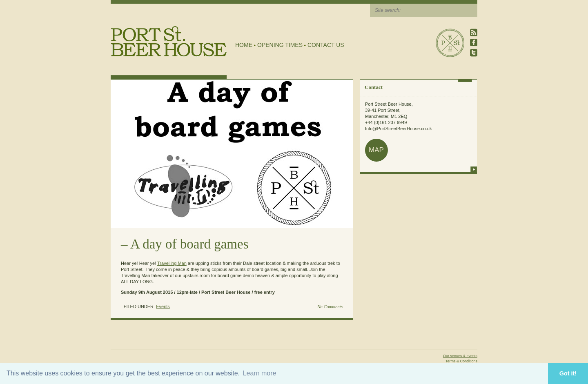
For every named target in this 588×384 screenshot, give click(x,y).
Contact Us (326, 45)
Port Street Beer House (450, 43)
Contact (374, 87)
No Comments (330, 306)
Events (163, 306)
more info (474, 169)
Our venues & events (460, 356)
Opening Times (280, 45)
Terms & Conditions (461, 361)
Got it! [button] (568, 373)
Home (244, 45)
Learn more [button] (260, 373)
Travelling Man (172, 263)
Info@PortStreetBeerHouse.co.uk (398, 129)
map (376, 150)
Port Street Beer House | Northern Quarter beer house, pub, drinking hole (169, 41)
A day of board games (189, 244)
